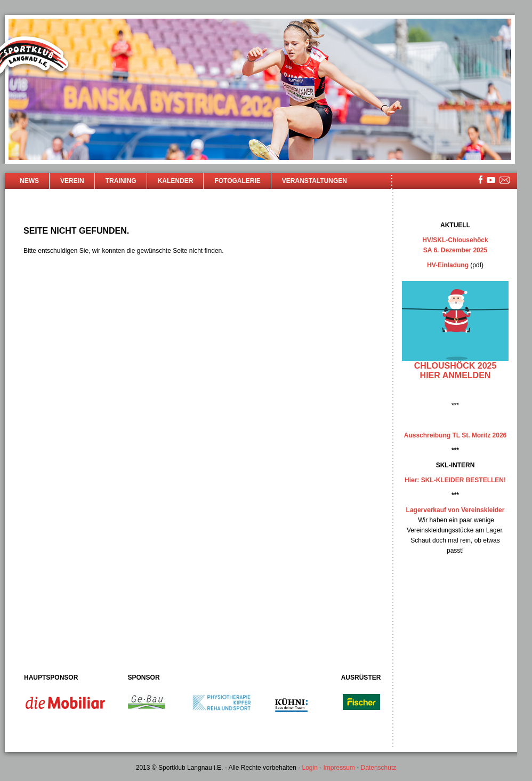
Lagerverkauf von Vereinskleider (456, 510)
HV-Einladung (448, 265)
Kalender (176, 181)
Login (309, 768)
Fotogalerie (237, 181)
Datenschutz (379, 768)
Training (121, 181)
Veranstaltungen (315, 181)
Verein (72, 181)
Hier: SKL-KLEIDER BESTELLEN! (455, 480)
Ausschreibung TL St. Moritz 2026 (455, 435)
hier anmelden (456, 375)
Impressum (339, 768)
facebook (481, 180)
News (29, 181)
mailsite (505, 181)
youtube (491, 180)
